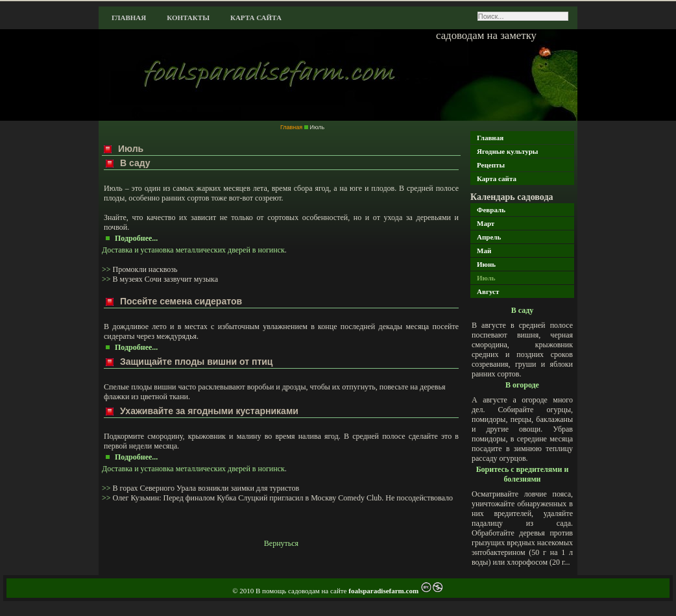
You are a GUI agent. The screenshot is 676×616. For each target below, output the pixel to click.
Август (488, 291)
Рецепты (491, 165)
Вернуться (281, 543)
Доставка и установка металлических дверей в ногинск (193, 250)
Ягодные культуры (507, 151)
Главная (129, 18)
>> (107, 269)
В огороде (522, 385)
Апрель (489, 237)
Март (486, 223)
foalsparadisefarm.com (384, 591)
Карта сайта (256, 18)
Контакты (188, 18)
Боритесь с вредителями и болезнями (523, 474)
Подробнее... (136, 238)
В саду (523, 310)
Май (484, 251)
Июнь (486, 264)
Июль (486, 278)
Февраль (491, 210)
